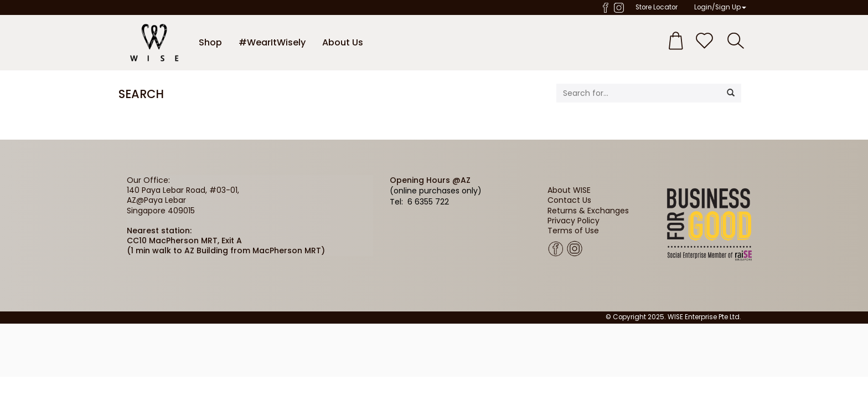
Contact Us (569, 200)
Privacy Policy (573, 221)
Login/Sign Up (720, 7)
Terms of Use (573, 231)
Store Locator (657, 7)
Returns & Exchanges (588, 211)
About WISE (569, 190)
